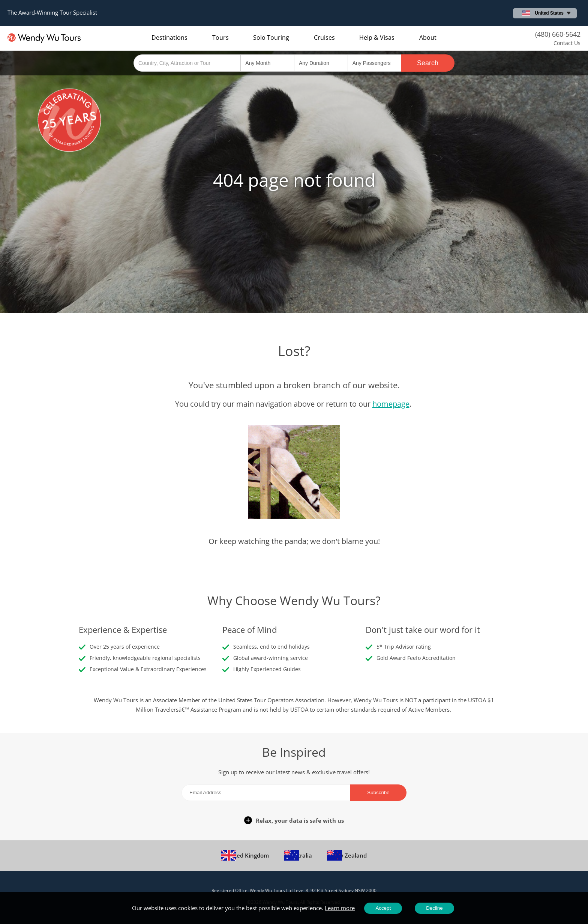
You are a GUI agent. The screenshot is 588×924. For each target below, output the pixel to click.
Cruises (324, 38)
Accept (383, 908)
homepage (391, 404)
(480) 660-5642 (558, 34)
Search (428, 63)
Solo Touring (271, 38)
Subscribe (378, 793)
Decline (434, 908)
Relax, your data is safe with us (300, 820)
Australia (298, 853)
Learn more (340, 908)
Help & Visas (377, 38)
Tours (220, 38)
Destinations (169, 38)
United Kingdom (245, 853)
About (428, 38)
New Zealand (347, 853)
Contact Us (567, 43)
